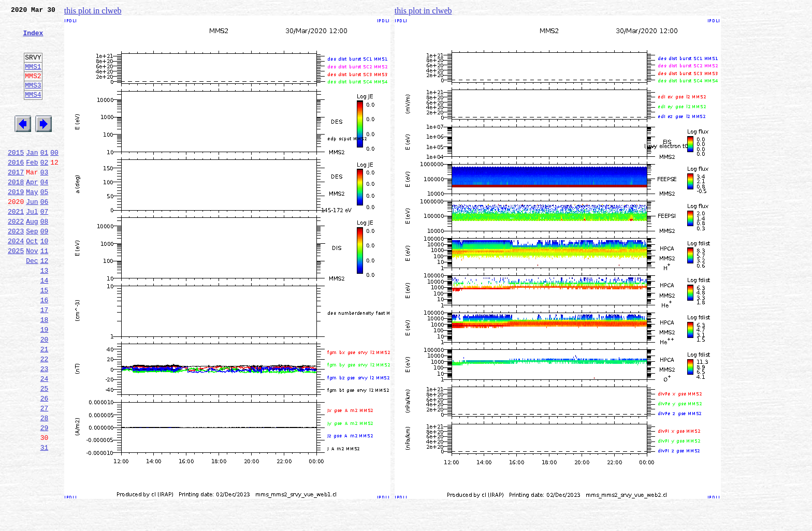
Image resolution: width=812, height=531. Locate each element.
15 (45, 336)
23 (45, 427)
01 (45, 177)
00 (54, 177)
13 (45, 314)
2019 (16, 223)
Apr (32, 211)
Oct (32, 279)
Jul (32, 245)
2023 (16, 268)
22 (45, 416)
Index (33, 39)
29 (45, 496)
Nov (32, 291)
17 (45, 359)
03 (45, 200)
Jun (32, 234)
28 (45, 484)
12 (45, 302)
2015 (16, 177)
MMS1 (33, 79)
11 (45, 291)
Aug (32, 257)
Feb (32, 188)
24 (45, 439)
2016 (16, 188)
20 (45, 393)
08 (45, 257)
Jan (32, 177)
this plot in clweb (93, 11)
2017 (16, 200)
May (32, 223)
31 (45, 519)
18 (45, 371)
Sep (32, 268)
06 (45, 234)
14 (45, 325)
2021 (16, 245)
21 (45, 405)
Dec (32, 302)
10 (45, 279)
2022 (16, 257)
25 (45, 450)
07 (45, 245)
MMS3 (33, 100)
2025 (16, 291)
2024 (16, 279)
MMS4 (33, 111)
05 (45, 223)
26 (45, 462)
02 (45, 188)
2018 (16, 211)
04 (45, 211)
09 (45, 268)
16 (45, 348)
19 (45, 382)
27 (45, 473)
